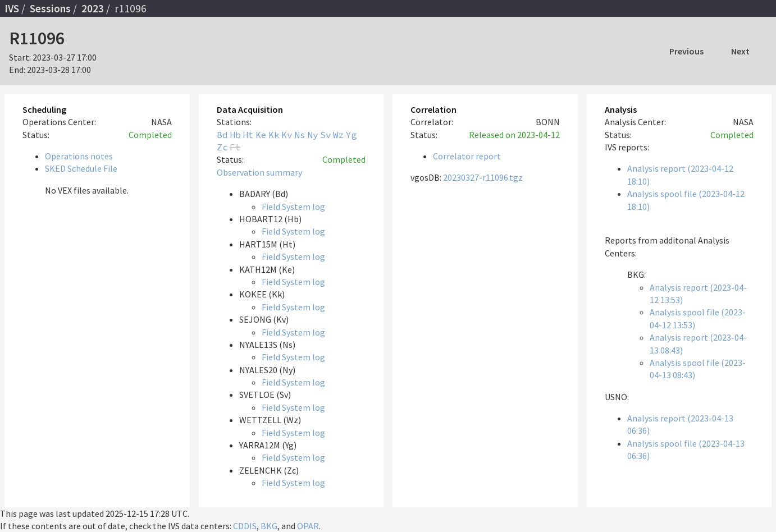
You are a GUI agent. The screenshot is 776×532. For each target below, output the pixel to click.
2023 (93, 8)
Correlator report (467, 156)
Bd (222, 135)
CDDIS (245, 526)
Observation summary (259, 172)
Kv (287, 135)
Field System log (293, 207)
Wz (339, 135)
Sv (326, 135)
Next (740, 51)
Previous (686, 51)
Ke (261, 135)
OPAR (308, 526)
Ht (248, 135)
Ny (313, 135)
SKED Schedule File (81, 168)
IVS (12, 8)
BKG (269, 526)
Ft (235, 147)
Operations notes (79, 156)
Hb (235, 135)
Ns (300, 135)
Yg (352, 135)
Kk (274, 135)
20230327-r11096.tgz (483, 177)
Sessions (50, 8)
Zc (222, 147)
